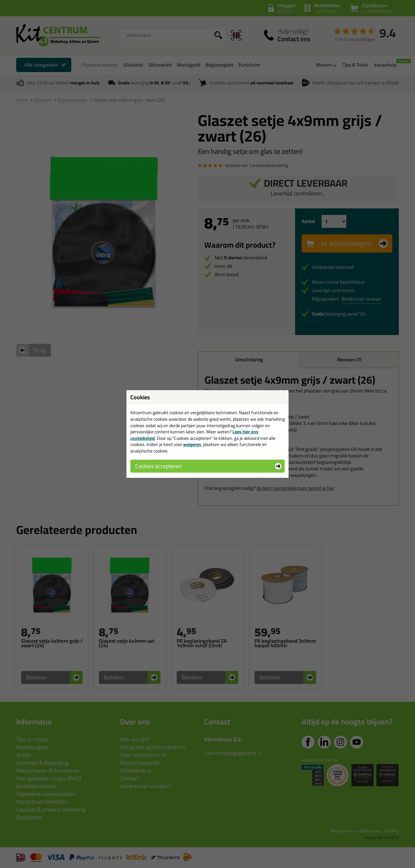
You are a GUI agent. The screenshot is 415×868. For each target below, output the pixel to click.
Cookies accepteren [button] (158, 466)
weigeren (192, 444)
